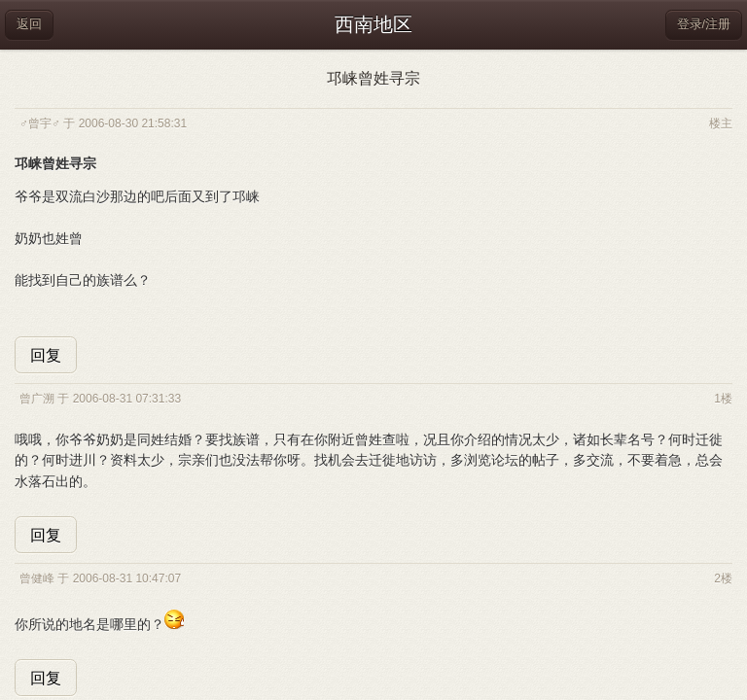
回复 (46, 355)
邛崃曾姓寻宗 (373, 78)
